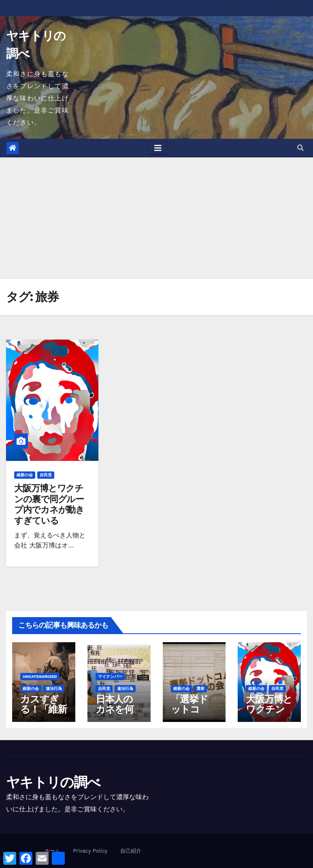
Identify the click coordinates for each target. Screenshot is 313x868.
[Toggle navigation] (158, 148)
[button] (300, 148)
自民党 (46, 475)
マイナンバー (110, 676)
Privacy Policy (90, 851)
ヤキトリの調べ (53, 782)
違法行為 (54, 689)
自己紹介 (131, 851)
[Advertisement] (156, 218)
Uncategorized (40, 676)
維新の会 (25, 475)
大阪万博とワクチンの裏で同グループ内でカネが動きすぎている (49, 504)
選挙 (200, 689)
